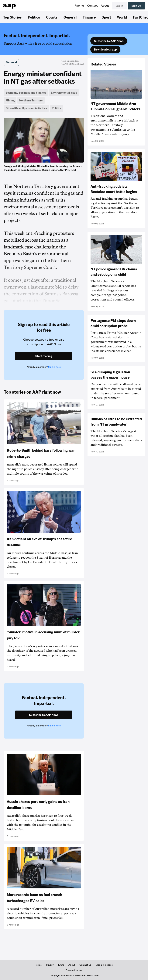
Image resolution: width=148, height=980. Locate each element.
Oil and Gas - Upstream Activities (26, 108)
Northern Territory (31, 100)
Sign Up (136, 6)
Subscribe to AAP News (109, 41)
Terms (38, 965)
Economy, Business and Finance (26, 93)
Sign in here (54, 367)
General (70, 17)
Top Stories (12, 17)
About (105, 6)
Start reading (44, 356)
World (122, 17)
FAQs (61, 965)
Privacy (50, 965)
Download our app (105, 49)
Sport (106, 17)
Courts (52, 17)
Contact (92, 6)
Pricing (79, 6)
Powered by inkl (74, 970)
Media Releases (104, 965)
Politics (34, 17)
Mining (10, 100)
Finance (89, 17)
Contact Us (85, 965)
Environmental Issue (64, 93)
